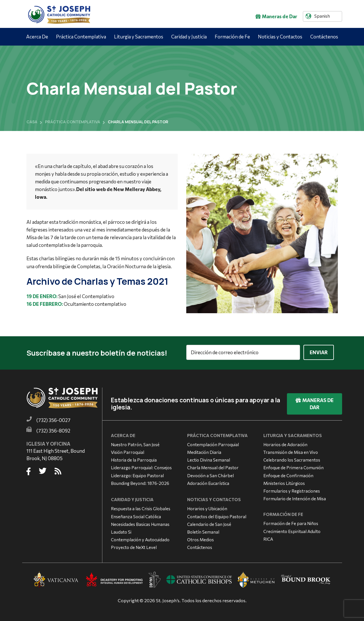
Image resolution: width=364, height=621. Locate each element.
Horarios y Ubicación (207, 508)
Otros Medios (200, 539)
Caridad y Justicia (189, 37)
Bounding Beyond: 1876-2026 (140, 482)
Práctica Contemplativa (81, 37)
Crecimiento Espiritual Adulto (292, 530)
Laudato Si (121, 531)
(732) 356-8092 (53, 430)
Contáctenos (324, 37)
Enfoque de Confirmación (288, 474)
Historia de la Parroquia (134, 459)
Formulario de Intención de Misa (295, 498)
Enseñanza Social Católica (136, 515)
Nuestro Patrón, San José (135, 443)
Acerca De (37, 37)
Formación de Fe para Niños (291, 522)
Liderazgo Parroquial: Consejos (141, 467)
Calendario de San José (209, 523)
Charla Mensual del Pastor (213, 467)
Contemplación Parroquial (213, 443)
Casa (32, 122)
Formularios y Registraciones (292, 490)
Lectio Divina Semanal (209, 459)
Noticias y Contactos (280, 37)
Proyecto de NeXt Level (134, 546)
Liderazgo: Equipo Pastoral (137, 474)
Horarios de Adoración (285, 443)
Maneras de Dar (276, 16)
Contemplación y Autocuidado (140, 539)
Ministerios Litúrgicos (284, 482)
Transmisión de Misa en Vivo (291, 451)
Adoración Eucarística (208, 482)
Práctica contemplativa (73, 122)
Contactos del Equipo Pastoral (217, 515)
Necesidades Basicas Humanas (140, 523)
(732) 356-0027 (53, 419)
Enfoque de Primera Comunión (293, 467)
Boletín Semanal (203, 531)
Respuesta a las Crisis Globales (141, 508)
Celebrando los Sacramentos (292, 459)
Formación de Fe (232, 37)
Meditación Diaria (204, 451)
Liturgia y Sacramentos (139, 37)
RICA (268, 538)
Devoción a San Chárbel (210, 474)
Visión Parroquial (128, 451)
